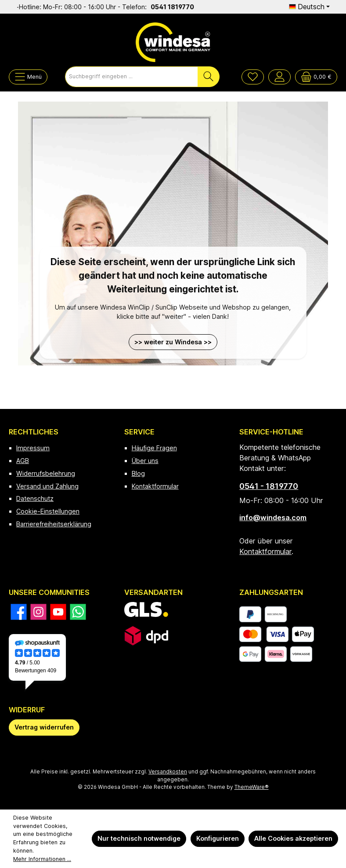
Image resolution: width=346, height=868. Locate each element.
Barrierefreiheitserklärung (54, 524)
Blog (138, 473)
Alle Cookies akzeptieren (293, 838)
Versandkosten (168, 772)
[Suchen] (209, 77)
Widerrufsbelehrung (46, 473)
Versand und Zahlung (47, 486)
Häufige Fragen (154, 448)
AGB (23, 461)
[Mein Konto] (279, 77)
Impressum (33, 448)
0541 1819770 (183, 7)
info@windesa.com (273, 518)
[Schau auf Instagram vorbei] (38, 612)
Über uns (145, 461)
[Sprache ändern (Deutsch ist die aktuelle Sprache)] (309, 7)
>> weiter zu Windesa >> (173, 342)
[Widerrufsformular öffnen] (44, 728)
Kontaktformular (155, 486)
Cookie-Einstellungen (48, 511)
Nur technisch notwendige (139, 838)
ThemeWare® (252, 787)
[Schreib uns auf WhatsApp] (78, 612)
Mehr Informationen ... (42, 859)
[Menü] (28, 77)
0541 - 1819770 (269, 486)
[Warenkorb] (316, 77)
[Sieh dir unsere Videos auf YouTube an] (58, 612)
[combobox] (132, 77)
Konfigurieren (218, 838)
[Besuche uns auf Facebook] (19, 612)
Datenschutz (35, 498)
